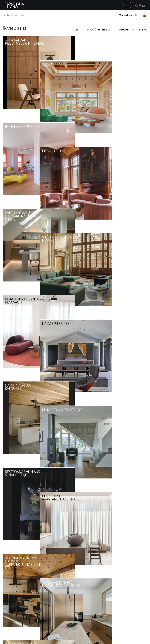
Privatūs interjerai (99, 29)
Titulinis (7, 15)
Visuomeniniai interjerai (133, 29)
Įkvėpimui (19, 15)
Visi (77, 29)
